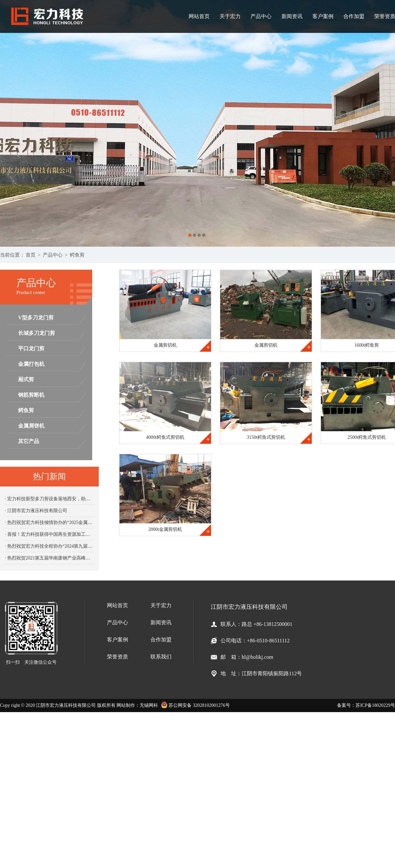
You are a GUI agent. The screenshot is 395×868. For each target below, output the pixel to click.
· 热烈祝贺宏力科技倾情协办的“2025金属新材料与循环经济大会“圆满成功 (49, 522)
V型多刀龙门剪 (36, 318)
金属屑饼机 (31, 426)
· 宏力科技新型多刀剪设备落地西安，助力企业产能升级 (49, 499)
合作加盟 (354, 16)
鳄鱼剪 (77, 255)
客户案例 (323, 16)
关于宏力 (230, 16)
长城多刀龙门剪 (37, 333)
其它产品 (29, 441)
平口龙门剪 (31, 348)
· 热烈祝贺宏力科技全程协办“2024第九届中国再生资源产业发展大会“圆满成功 (49, 546)
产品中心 (261, 16)
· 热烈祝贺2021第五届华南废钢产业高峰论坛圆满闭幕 (49, 558)
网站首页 (199, 16)
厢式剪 (26, 379)
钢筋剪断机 (31, 395)
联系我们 (161, 657)
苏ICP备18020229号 (375, 705)
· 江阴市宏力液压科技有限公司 (36, 511)
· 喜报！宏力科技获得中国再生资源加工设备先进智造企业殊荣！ (49, 534)
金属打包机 (31, 364)
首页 (31, 255)
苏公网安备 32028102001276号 (195, 705)
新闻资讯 (292, 16)
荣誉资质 (118, 657)
